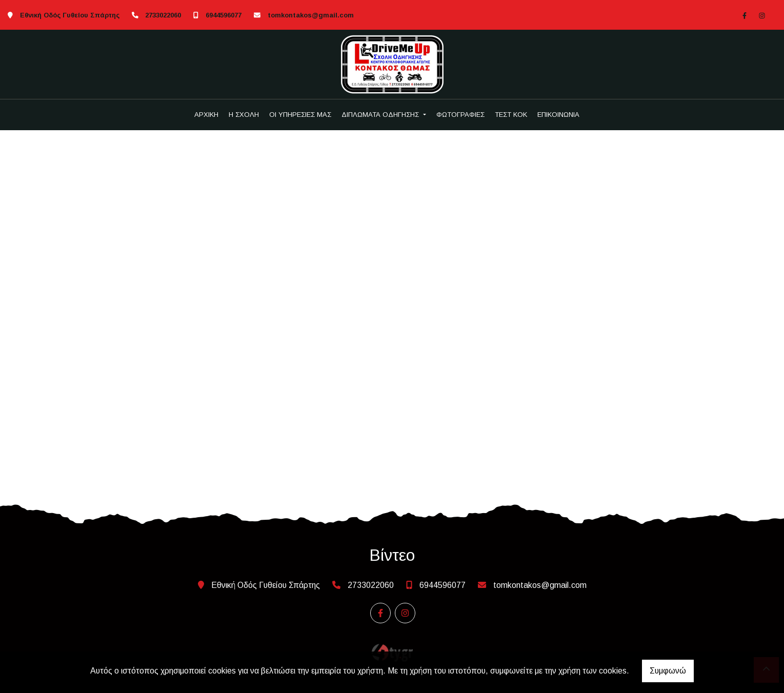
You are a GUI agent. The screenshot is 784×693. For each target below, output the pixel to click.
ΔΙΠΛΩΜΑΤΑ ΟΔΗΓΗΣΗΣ (381, 115)
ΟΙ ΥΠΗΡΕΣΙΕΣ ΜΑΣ (300, 115)
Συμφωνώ (668, 671)
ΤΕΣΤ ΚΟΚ (511, 115)
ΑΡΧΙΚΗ (206, 115)
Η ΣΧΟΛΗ (244, 115)
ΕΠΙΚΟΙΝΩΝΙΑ (558, 115)
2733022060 (163, 15)
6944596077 (224, 15)
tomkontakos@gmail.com (311, 15)
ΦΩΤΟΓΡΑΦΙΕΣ (460, 115)
